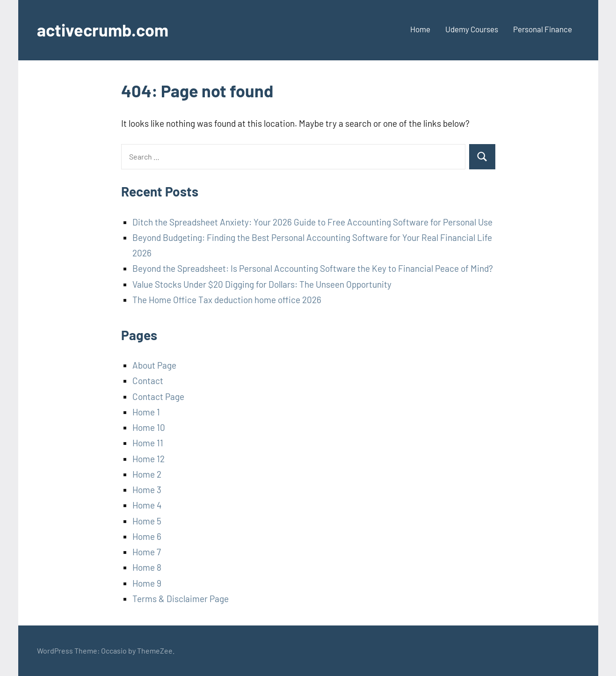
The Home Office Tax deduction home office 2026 (227, 300)
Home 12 (149, 459)
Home (420, 29)
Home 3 (147, 490)
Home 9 (147, 583)
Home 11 (148, 443)
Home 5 (147, 521)
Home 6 (147, 536)
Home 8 (147, 567)
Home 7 (147, 552)
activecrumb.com (103, 30)
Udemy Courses (472, 29)
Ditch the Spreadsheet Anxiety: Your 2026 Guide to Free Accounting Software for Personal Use (312, 222)
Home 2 (147, 474)
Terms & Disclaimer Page (181, 599)
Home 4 (147, 505)
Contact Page (158, 396)
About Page (154, 365)
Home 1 (146, 412)
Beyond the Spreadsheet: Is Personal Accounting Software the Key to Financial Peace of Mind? (313, 268)
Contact (148, 381)
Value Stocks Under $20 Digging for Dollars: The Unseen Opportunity (262, 284)
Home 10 (149, 427)
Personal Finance (543, 29)
